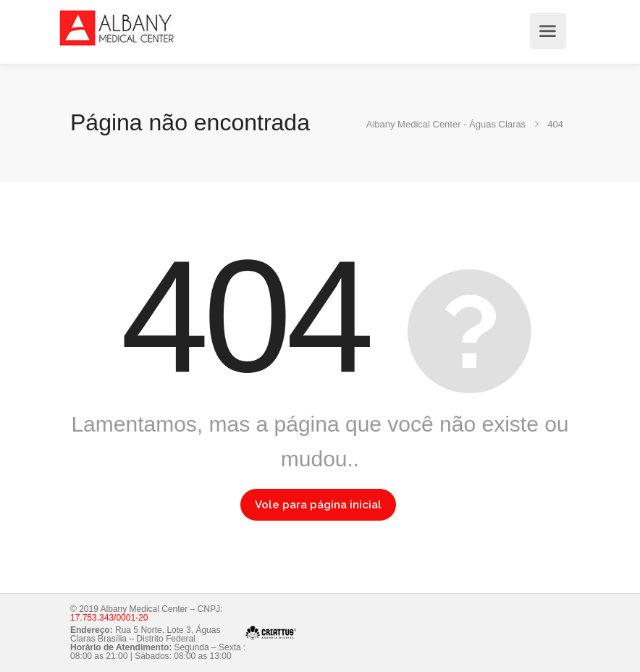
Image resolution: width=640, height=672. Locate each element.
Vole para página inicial (318, 505)
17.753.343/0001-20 (109, 618)
